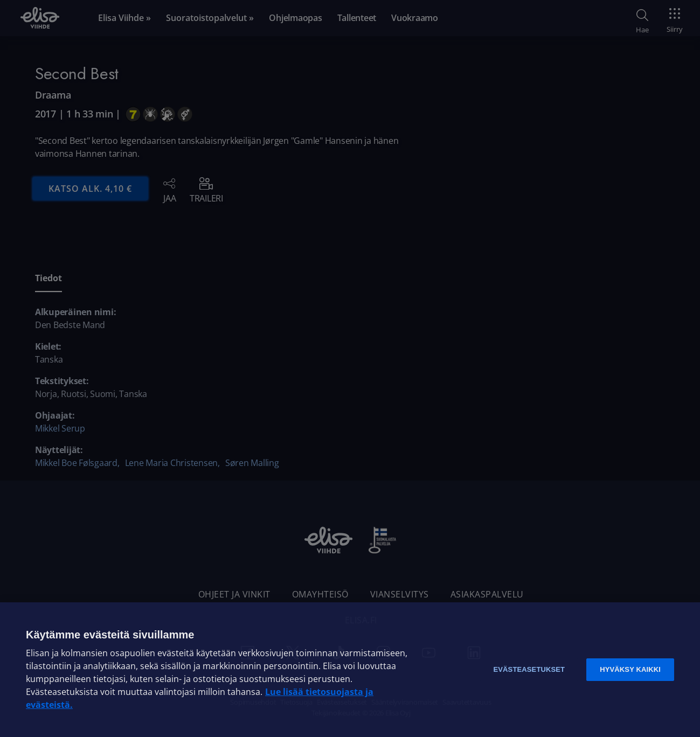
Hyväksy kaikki (630, 669)
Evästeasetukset (529, 669)
